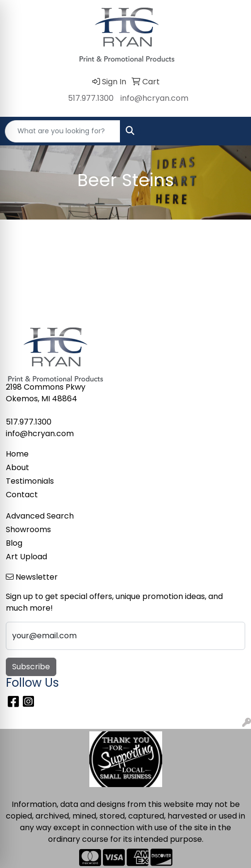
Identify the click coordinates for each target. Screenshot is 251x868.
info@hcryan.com (154, 98)
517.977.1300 (91, 98)
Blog (14, 543)
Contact (22, 495)
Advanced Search (40, 516)
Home (17, 454)
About (17, 467)
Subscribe (31, 667)
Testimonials (30, 481)
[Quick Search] (63, 131)
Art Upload (26, 557)
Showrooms (28, 529)
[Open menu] (232, 131)
